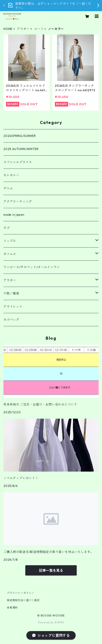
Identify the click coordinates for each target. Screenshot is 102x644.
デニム (8, 188)
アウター (23, 29)
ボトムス (10, 254)
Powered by (51, 622)
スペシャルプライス (18, 162)
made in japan (14, 215)
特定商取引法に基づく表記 (23, 600)
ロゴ (7, 228)
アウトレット (13, 307)
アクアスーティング (18, 201)
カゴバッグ (11, 320)
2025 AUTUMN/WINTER (21, 149)
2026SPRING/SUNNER (20, 136)
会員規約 (12, 608)
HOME (8, 29)
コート (39, 29)
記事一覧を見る (51, 570)
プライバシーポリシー (21, 593)
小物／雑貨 (11, 293)
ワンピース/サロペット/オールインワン (32, 267)
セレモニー (11, 175)
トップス (10, 241)
